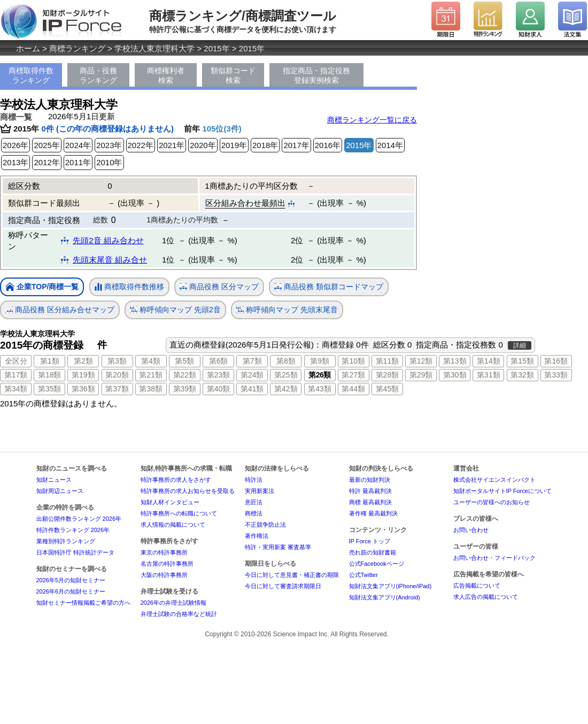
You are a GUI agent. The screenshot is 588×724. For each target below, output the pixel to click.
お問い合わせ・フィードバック (494, 558)
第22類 (185, 375)
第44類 (353, 389)
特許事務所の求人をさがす (176, 480)
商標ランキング (77, 48)
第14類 (489, 361)
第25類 (286, 375)
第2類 (83, 361)
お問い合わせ (471, 530)
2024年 (78, 145)
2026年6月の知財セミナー (71, 591)
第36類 (83, 389)
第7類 (252, 361)
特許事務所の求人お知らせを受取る (188, 491)
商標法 (254, 513)
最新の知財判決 (370, 480)
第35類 (50, 389)
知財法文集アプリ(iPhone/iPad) (390, 586)
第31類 (489, 375)
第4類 (151, 361)
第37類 (117, 389)
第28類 (388, 375)
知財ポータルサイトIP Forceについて (502, 491)
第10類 (353, 361)
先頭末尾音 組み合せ (110, 260)
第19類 (83, 375)
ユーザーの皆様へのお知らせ (492, 502)
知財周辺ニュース (60, 491)
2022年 (141, 145)
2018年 (265, 145)
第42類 (286, 389)
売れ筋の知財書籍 (373, 552)
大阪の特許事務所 (164, 575)
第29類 (421, 375)
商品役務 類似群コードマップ (329, 287)
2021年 (172, 145)
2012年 (47, 162)
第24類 (252, 375)
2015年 (216, 48)
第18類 (50, 375)
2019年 (234, 145)
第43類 (320, 389)
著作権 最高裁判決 (373, 513)
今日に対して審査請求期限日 (283, 586)
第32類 (522, 375)
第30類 (455, 375)
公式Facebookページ (377, 564)
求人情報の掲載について (173, 525)
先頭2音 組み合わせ (108, 240)
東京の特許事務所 (164, 552)
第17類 (16, 375)
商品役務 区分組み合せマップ (60, 310)
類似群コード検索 (233, 75)
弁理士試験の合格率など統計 (179, 614)
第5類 (184, 361)
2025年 (47, 145)
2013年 (16, 162)
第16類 (556, 361)
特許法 (254, 480)
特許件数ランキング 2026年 (73, 530)
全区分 (16, 361)
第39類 (185, 389)
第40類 (219, 389)
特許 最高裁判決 (370, 491)
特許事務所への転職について (179, 513)
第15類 (522, 361)
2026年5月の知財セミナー (71, 580)
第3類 (117, 361)
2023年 (109, 145)
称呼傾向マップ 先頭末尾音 (287, 310)
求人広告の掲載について (486, 597)
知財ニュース (54, 480)
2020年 (203, 145)
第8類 (286, 361)
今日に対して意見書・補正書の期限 (292, 575)
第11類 (388, 361)
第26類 (320, 375)
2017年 (296, 145)
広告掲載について (477, 586)
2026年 (16, 145)
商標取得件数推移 (129, 287)
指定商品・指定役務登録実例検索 (316, 75)
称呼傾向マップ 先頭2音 (175, 310)
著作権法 (257, 536)
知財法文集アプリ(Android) (385, 597)
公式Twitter (363, 575)
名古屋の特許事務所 (167, 564)
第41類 (252, 389)
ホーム (28, 48)
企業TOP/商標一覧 (42, 287)
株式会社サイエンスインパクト (494, 480)
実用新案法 (260, 491)
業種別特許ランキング (66, 541)
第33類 (556, 375)
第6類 (219, 361)
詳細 (520, 345)
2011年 (78, 162)
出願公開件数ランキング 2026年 (79, 519)
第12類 (421, 361)
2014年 (390, 145)
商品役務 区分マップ (219, 287)
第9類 (320, 361)
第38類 (151, 389)
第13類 (455, 361)
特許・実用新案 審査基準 (278, 547)
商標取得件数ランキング (31, 75)
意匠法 (254, 502)
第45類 (388, 389)
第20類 (117, 375)
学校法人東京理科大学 (154, 48)
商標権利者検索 (166, 75)
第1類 (50, 361)
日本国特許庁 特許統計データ (75, 552)
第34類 (16, 389)
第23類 (219, 375)
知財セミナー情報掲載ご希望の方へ (83, 603)
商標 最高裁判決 (370, 502)
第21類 (151, 375)
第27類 (353, 375)
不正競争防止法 (265, 525)
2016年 (328, 145)
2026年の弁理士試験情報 (173, 603)
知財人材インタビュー (170, 502)
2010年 (109, 162)
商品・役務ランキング (98, 75)
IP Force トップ (370, 541)
